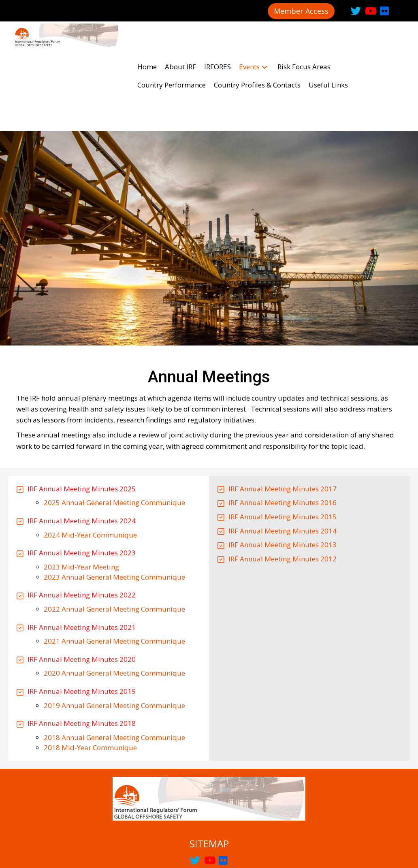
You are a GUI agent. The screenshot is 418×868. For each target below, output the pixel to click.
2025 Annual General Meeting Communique (114, 430)
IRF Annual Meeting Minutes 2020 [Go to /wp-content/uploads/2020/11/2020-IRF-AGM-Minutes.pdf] (82, 586)
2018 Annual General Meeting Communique (114, 664)
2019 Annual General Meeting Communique (114, 632)
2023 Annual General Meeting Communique (114, 504)
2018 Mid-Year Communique (90, 675)
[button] (301, 11)
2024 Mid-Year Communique (90, 462)
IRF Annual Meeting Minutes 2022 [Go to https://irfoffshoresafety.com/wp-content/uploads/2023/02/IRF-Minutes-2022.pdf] (82, 522)
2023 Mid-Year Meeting (81, 494)
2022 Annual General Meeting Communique (114, 536)
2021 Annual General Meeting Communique (114, 568)
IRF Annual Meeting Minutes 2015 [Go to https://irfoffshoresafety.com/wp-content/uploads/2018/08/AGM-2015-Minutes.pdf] (283, 444)
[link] (147, 31)
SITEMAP (209, 771)
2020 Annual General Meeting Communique (114, 600)
